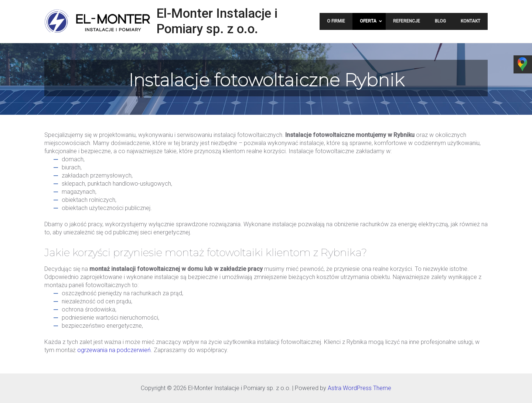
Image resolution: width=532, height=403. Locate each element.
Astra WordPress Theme (359, 388)
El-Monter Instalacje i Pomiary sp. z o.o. (217, 21)
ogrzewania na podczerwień (114, 350)
